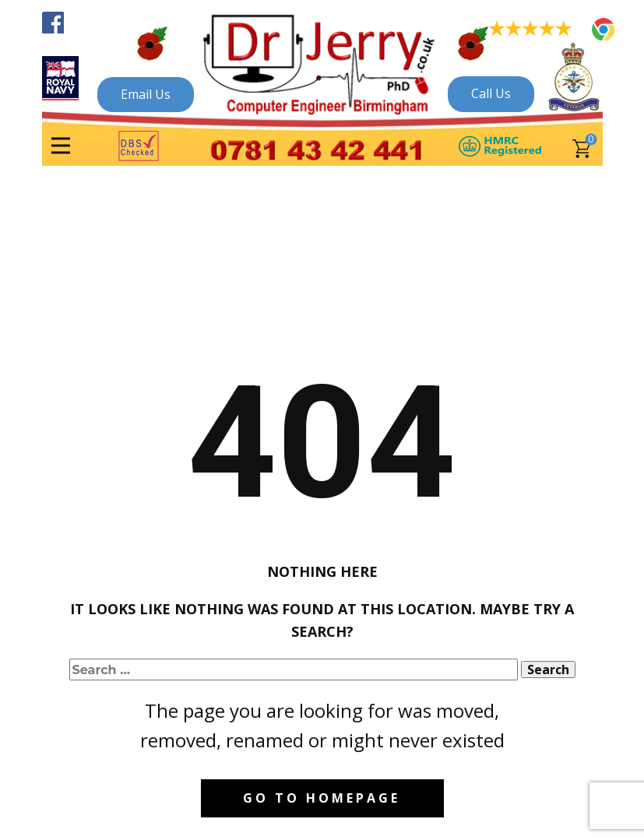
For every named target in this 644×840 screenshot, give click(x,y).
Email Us (146, 94)
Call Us (491, 93)
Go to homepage (322, 798)
